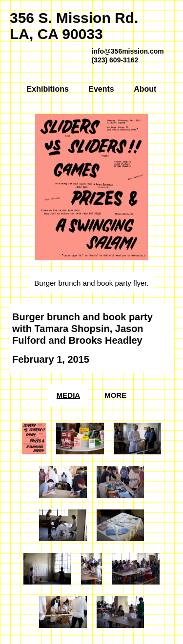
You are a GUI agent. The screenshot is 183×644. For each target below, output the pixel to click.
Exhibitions (48, 89)
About (145, 89)
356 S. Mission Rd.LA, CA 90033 (74, 26)
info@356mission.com (128, 51)
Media (68, 395)
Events (101, 89)
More (115, 395)
